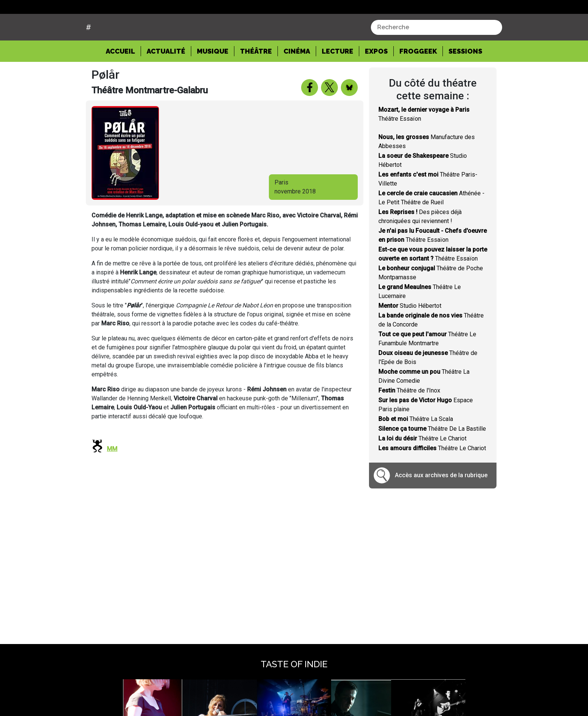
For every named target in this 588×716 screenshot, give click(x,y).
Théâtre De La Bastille (432, 457)
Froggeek (418, 80)
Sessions (465, 80)
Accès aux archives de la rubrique (441, 504)
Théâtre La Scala (416, 447)
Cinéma (297, 80)
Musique (213, 80)
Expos (376, 80)
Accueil (123, 79)
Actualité (166, 80)
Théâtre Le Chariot (422, 467)
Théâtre (256, 80)
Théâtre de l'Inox (409, 419)
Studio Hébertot (410, 334)
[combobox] (436, 56)
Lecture (337, 80)
